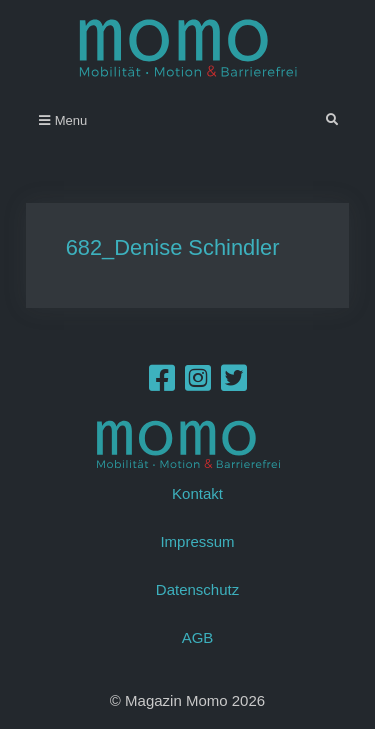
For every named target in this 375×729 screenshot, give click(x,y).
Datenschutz (197, 589)
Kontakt (197, 493)
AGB (198, 637)
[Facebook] (162, 383)
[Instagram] (198, 383)
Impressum (197, 541)
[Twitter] (234, 383)
